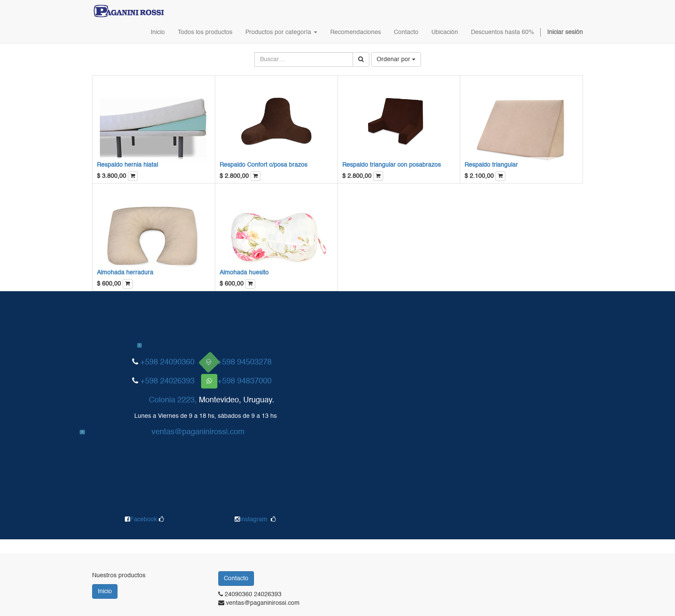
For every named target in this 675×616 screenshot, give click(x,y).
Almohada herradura (125, 273)
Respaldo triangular (491, 165)
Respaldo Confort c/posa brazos (263, 165)
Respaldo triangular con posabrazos (392, 165)
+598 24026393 (167, 381)
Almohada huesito (244, 273)
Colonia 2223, (173, 400)
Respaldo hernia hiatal (127, 165)
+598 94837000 (245, 381)
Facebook (144, 520)
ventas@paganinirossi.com (198, 432)
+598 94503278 (245, 362)
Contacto (236, 579)
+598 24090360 (167, 362)
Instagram (254, 520)
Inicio (105, 591)
